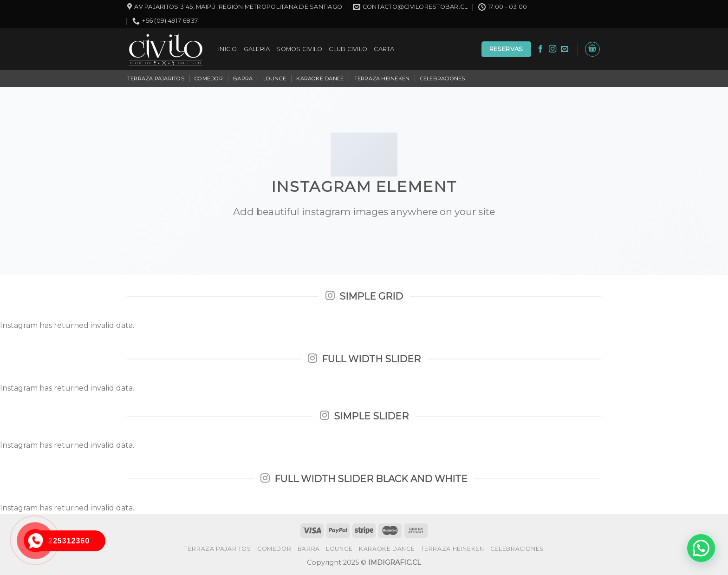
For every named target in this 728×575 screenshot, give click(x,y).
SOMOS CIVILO (299, 49)
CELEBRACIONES (443, 78)
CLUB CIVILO (348, 49)
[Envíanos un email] (565, 49)
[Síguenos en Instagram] (552, 49)
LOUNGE (275, 78)
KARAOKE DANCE (320, 78)
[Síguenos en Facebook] (540, 49)
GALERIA (257, 49)
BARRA (243, 78)
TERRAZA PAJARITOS (156, 78)
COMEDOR (209, 78)
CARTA (384, 49)
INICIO (228, 49)
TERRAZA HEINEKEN (382, 78)
